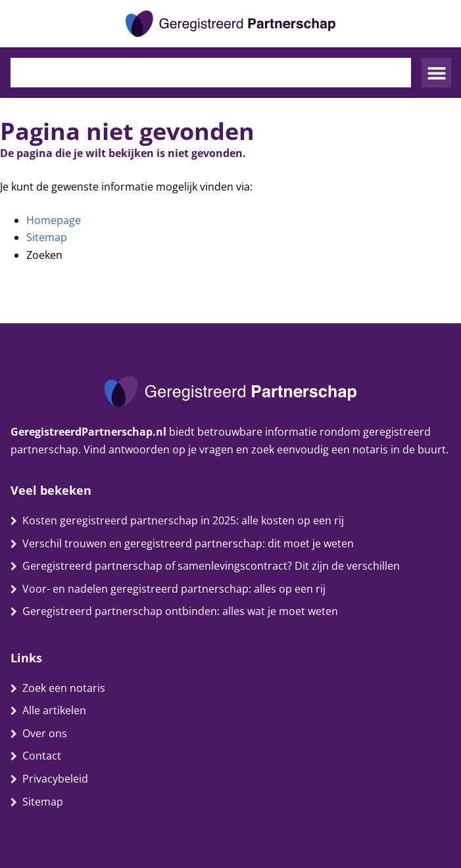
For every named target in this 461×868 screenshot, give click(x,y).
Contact (42, 756)
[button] (436, 73)
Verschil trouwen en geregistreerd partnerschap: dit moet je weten (188, 543)
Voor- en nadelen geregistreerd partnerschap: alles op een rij (174, 589)
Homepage (54, 220)
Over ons (45, 733)
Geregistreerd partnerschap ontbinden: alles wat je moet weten (180, 611)
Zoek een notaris (64, 688)
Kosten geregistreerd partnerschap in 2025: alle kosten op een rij (183, 520)
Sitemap (47, 237)
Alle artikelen (54, 710)
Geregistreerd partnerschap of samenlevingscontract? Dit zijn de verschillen (211, 566)
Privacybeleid (55, 779)
